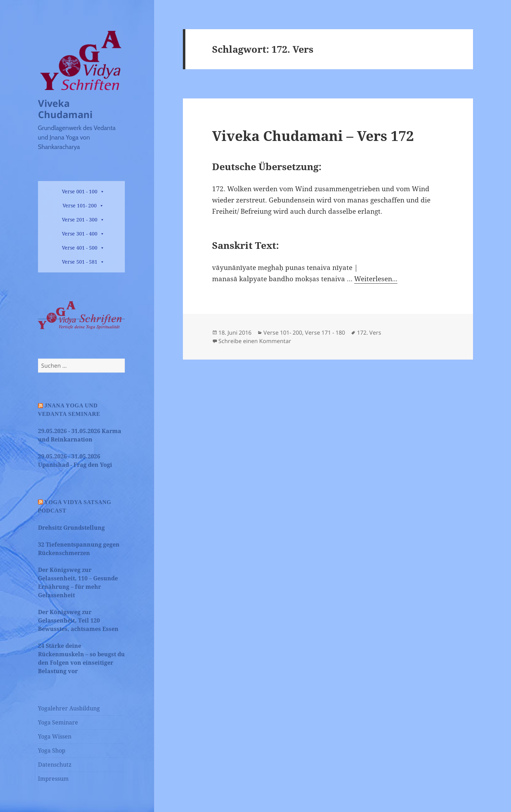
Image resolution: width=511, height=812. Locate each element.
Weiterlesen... (376, 279)
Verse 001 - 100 (80, 191)
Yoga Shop (52, 750)
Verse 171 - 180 (325, 333)
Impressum (53, 779)
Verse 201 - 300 (80, 220)
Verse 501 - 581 (80, 262)
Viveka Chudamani (65, 109)
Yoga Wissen (55, 736)
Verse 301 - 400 (80, 234)
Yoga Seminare (58, 722)
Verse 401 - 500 (80, 248)
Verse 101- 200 (80, 205)
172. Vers (369, 333)
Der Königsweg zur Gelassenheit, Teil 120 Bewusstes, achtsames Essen (78, 620)
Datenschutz (55, 765)
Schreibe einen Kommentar (255, 341)
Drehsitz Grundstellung (71, 528)
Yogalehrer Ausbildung (69, 708)
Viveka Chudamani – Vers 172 (313, 136)
